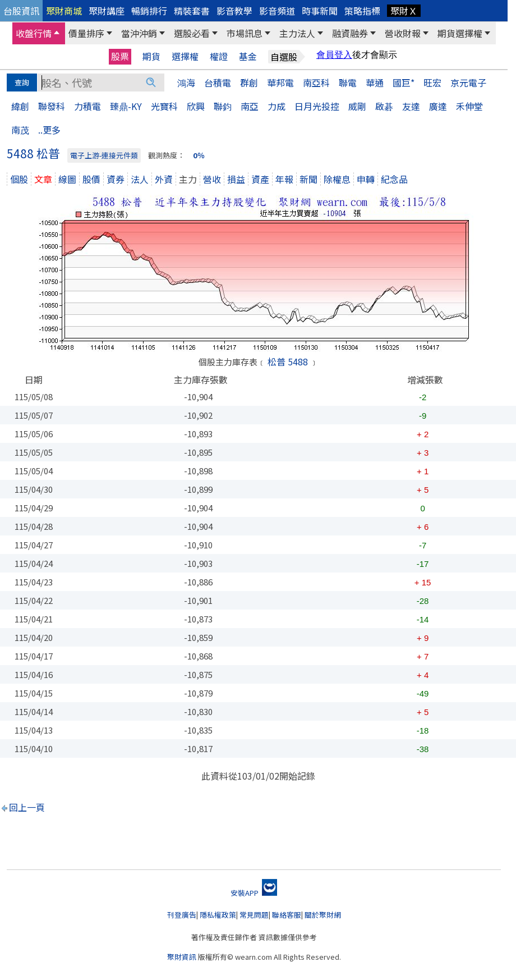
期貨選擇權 (460, 33)
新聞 (308, 179)
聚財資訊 (182, 957)
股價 (91, 179)
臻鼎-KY (126, 106)
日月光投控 (317, 106)
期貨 (151, 56)
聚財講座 (107, 11)
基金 (248, 56)
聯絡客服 (287, 915)
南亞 (250, 106)
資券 (116, 179)
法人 (140, 179)
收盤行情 (34, 33)
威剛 (357, 106)
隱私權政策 (218, 915)
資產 (260, 179)
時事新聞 (320, 11)
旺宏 (432, 83)
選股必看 (192, 33)
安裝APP (254, 893)
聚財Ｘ (404, 11)
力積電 (87, 106)
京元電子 (468, 83)
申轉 (366, 179)
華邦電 (280, 83)
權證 (219, 56)
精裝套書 (192, 11)
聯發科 (52, 106)
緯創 (20, 106)
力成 (277, 106)
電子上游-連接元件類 (104, 155)
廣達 (438, 106)
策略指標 (362, 11)
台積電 (218, 83)
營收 (212, 179)
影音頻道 (277, 11)
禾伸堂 (469, 106)
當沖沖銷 (139, 33)
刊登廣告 (182, 915)
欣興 (196, 106)
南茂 (20, 130)
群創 (249, 83)
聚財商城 (64, 11)
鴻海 (186, 83)
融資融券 (350, 33)
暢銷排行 (149, 11)
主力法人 (297, 33)
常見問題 (254, 915)
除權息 (337, 179)
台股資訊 (21, 11)
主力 (188, 179)
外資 (164, 179)
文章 (43, 179)
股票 (120, 56)
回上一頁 (27, 807)
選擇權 (185, 56)
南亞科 (316, 83)
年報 (284, 179)
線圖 (67, 179)
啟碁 (384, 106)
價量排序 (86, 33)
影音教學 (234, 11)
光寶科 (164, 106)
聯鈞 (223, 106)
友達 (411, 106)
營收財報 (403, 33)
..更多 (49, 130)
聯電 (348, 83)
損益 (236, 179)
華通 (375, 83)
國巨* (404, 83)
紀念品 (394, 179)
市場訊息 (245, 33)
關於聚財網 (323, 915)
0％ (199, 155)
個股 (19, 179)
